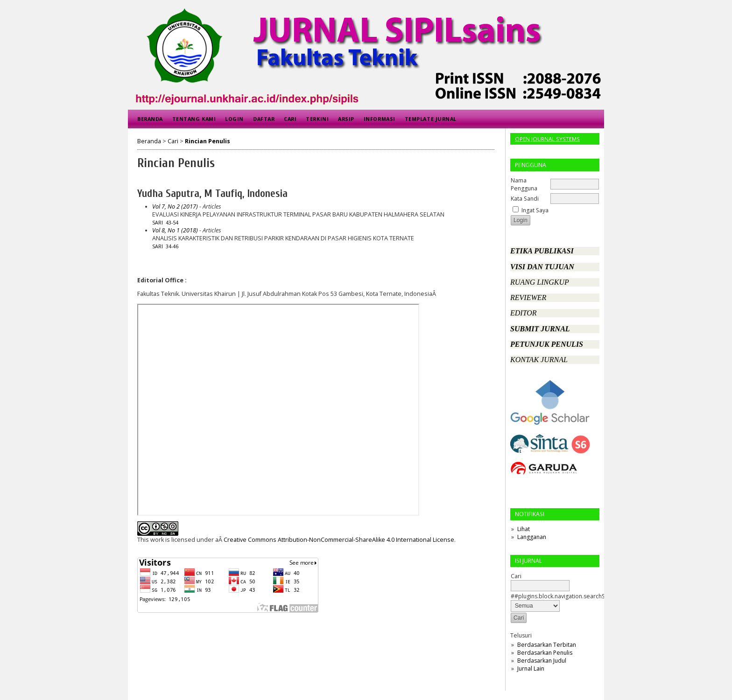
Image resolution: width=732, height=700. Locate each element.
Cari (290, 119)
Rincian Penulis (208, 141)
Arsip (346, 119)
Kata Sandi (525, 199)
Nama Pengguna (524, 184)
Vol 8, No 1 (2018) (175, 230)
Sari (158, 223)
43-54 (172, 223)
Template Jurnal (431, 119)
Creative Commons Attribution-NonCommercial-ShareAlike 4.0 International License (339, 540)
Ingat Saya (535, 210)
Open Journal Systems (547, 139)
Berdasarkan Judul (542, 661)
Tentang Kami (194, 119)
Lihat (524, 529)
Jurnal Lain (531, 668)
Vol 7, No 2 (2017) (175, 206)
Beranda (150, 119)
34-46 (172, 246)
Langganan (532, 537)
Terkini (317, 119)
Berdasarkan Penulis (545, 653)
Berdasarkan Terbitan (547, 645)
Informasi (380, 119)
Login (234, 119)
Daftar (264, 119)
